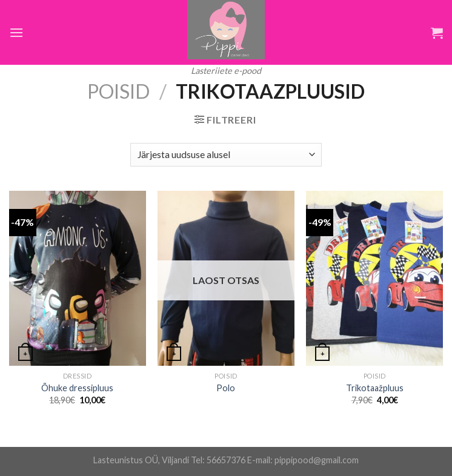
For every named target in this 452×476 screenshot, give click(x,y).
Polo (226, 388)
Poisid (118, 91)
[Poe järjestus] (226, 155)
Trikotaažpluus (375, 388)
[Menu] (16, 32)
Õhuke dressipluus (77, 388)
